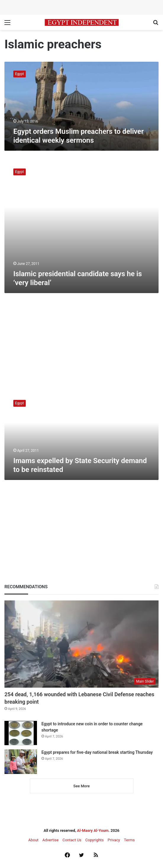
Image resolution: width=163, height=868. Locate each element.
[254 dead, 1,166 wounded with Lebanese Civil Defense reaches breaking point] (81, 644)
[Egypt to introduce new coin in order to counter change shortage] (21, 733)
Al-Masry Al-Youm (93, 830)
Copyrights (94, 840)
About (33, 840)
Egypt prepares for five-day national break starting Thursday (97, 752)
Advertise (50, 840)
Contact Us (72, 840)
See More (81, 786)
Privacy (114, 840)
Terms (129, 840)
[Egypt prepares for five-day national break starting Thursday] (21, 762)
